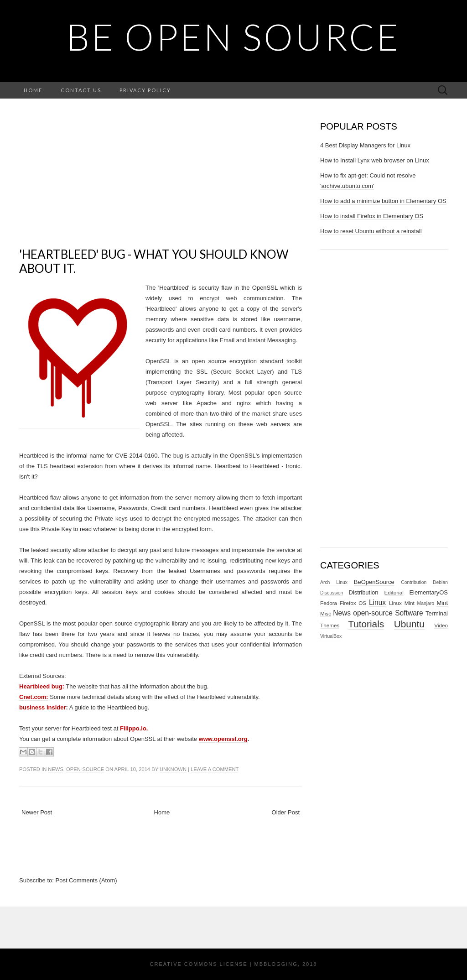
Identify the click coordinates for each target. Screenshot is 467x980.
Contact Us (81, 90)
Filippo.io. (134, 728)
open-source (85, 769)
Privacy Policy (145, 90)
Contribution (414, 582)
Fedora (329, 603)
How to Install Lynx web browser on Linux (375, 160)
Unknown (173, 769)
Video (441, 625)
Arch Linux (334, 582)
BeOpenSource (374, 582)
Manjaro (426, 603)
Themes (330, 625)
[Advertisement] (161, 183)
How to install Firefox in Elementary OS (372, 216)
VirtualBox (331, 636)
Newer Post (37, 812)
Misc (326, 613)
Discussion (332, 593)
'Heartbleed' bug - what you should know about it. (154, 261)
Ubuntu (409, 624)
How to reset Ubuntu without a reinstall (371, 231)
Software (409, 613)
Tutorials (366, 624)
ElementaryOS (428, 592)
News (56, 769)
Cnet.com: (34, 697)
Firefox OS (353, 603)
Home (33, 90)
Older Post (286, 812)
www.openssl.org (223, 739)
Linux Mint (402, 603)
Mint (442, 603)
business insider (43, 707)
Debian (440, 582)
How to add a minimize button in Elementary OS (383, 201)
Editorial (394, 592)
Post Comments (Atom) (86, 880)
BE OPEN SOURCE (233, 36)
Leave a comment (215, 769)
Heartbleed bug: (42, 686)
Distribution (364, 592)
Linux (377, 602)
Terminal (437, 613)
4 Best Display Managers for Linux (365, 145)
